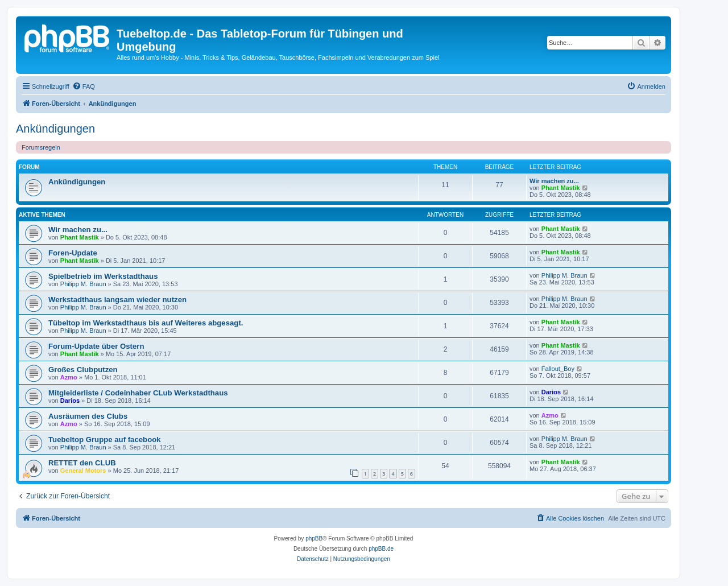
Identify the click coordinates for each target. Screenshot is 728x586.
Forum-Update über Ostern (96, 346)
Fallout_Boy (558, 369)
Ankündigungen (55, 129)
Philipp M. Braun (83, 284)
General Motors (83, 471)
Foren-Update (73, 253)
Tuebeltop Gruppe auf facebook (105, 439)
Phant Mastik (561, 188)
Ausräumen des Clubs (88, 416)
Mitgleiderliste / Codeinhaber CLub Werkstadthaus (138, 393)
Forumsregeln (41, 147)
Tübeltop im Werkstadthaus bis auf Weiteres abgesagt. (146, 323)
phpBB (314, 538)
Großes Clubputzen (83, 370)
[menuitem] (84, 86)
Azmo (69, 377)
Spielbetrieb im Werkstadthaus (103, 276)
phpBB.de (381, 549)
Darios (70, 401)
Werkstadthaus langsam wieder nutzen (117, 300)
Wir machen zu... (554, 181)
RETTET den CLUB (82, 463)
